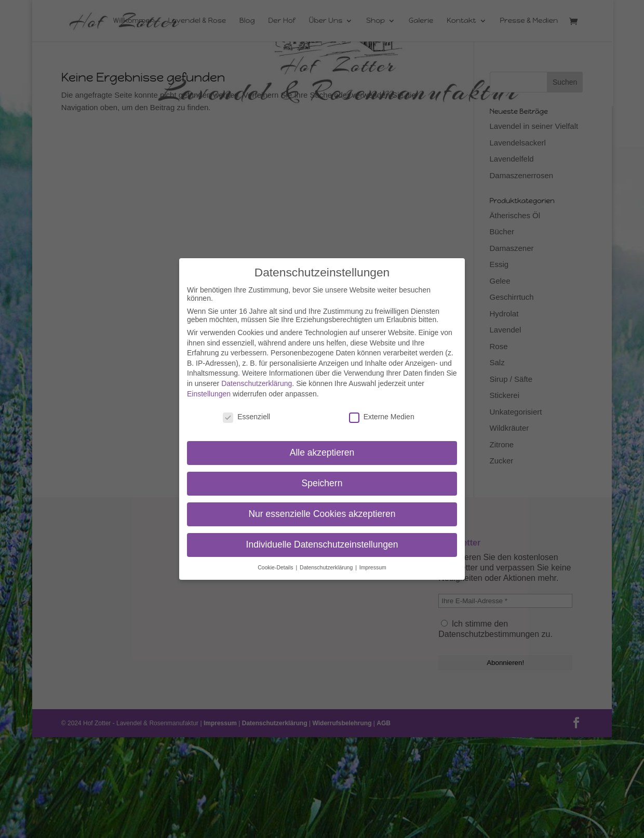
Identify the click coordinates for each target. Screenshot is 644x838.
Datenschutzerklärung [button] (327, 567)
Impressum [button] (373, 567)
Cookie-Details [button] (276, 567)
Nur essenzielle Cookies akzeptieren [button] (322, 514)
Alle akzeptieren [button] (322, 453)
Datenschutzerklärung (257, 383)
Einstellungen (209, 394)
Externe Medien (382, 417)
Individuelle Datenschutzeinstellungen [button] (322, 544)
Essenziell (246, 417)
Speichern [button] (322, 483)
